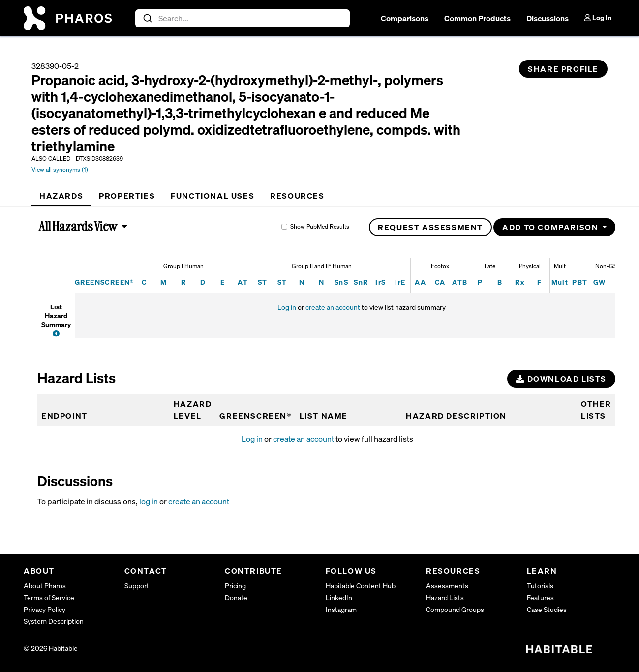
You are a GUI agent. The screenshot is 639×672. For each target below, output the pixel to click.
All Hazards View (78, 226)
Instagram (341, 609)
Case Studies (547, 609)
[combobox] (243, 18)
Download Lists (561, 379)
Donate (236, 597)
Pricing (235, 586)
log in (149, 501)
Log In (598, 17)
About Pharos (45, 586)
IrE (400, 282)
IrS (380, 282)
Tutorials (540, 586)
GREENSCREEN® (105, 282)
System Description (54, 621)
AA (420, 282)
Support (137, 586)
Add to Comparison (551, 227)
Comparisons (405, 18)
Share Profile (563, 69)
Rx (520, 282)
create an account (333, 307)
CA (440, 282)
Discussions (548, 18)
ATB (460, 282)
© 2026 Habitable (51, 648)
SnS (341, 282)
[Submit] (147, 18)
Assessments (447, 586)
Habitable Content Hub (361, 586)
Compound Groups (455, 609)
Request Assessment (430, 227)
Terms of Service (49, 597)
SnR (361, 282)
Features (540, 597)
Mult (560, 282)
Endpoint (64, 416)
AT (243, 282)
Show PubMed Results (320, 227)
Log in (287, 307)
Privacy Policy (45, 609)
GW (600, 282)
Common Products (477, 18)
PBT (580, 282)
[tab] (61, 196)
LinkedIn (339, 597)
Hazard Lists (445, 597)
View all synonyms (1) (60, 169)
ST (263, 282)
